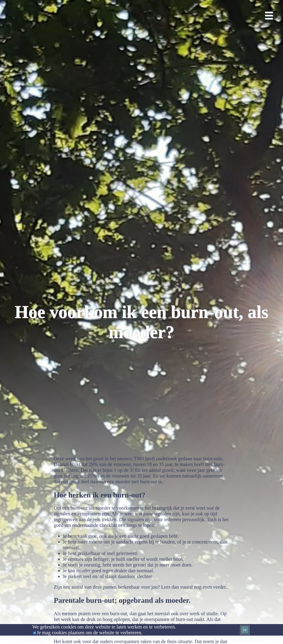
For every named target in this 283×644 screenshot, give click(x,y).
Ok (245, 630)
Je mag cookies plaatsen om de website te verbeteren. (90, 633)
